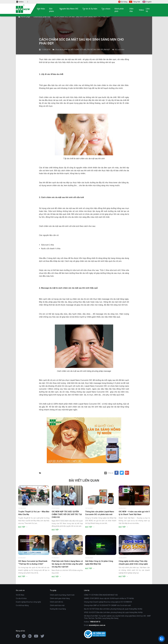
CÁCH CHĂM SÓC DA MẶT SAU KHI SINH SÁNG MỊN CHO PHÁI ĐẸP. (82, 17)
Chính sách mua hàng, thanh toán (62, 595)
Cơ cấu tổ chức (21, 598)
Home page (24, 17)
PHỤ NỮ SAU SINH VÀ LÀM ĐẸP (99, 50)
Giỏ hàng (123, 2)
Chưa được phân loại (42, 17)
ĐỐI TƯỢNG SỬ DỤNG (79, 50)
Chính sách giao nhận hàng (60, 598)
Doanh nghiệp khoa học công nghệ (28, 602)
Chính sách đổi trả (56, 602)
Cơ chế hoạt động (22, 605)
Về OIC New (20, 595)
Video (141, 10)
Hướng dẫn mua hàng (58, 609)
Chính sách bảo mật (57, 605)
